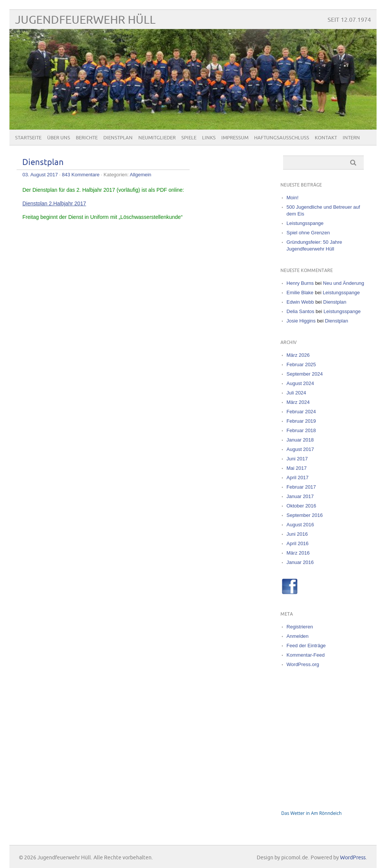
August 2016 (300, 525)
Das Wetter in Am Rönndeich (311, 813)
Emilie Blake (300, 293)
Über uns (59, 138)
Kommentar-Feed (306, 655)
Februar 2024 (301, 412)
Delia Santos (300, 311)
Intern (351, 138)
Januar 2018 (300, 440)
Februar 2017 (301, 487)
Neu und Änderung (344, 283)
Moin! (293, 198)
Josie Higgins (301, 321)
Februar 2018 (301, 430)
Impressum (235, 138)
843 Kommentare (81, 175)
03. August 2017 (40, 175)
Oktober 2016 (301, 506)
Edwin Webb (300, 302)
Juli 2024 (296, 393)
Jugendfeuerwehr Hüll (85, 20)
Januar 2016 (300, 562)
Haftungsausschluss (282, 138)
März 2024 (298, 402)
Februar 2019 (301, 421)
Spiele (189, 138)
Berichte (87, 138)
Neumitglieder (157, 138)
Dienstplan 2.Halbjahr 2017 (54, 203)
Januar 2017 (300, 496)
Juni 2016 (297, 534)
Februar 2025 (301, 364)
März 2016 (298, 553)
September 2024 (305, 374)
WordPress (353, 858)
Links (209, 138)
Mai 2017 (296, 468)
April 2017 (298, 478)
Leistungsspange (305, 223)
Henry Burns (300, 283)
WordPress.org (303, 664)
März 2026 (298, 355)
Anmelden (298, 636)
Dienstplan (118, 138)
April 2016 (298, 543)
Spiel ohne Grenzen (308, 233)
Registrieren (300, 627)
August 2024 (300, 383)
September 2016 (305, 515)
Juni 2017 (297, 459)
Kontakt (326, 138)
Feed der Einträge (306, 646)
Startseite (28, 138)
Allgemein (140, 175)
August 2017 (300, 449)
